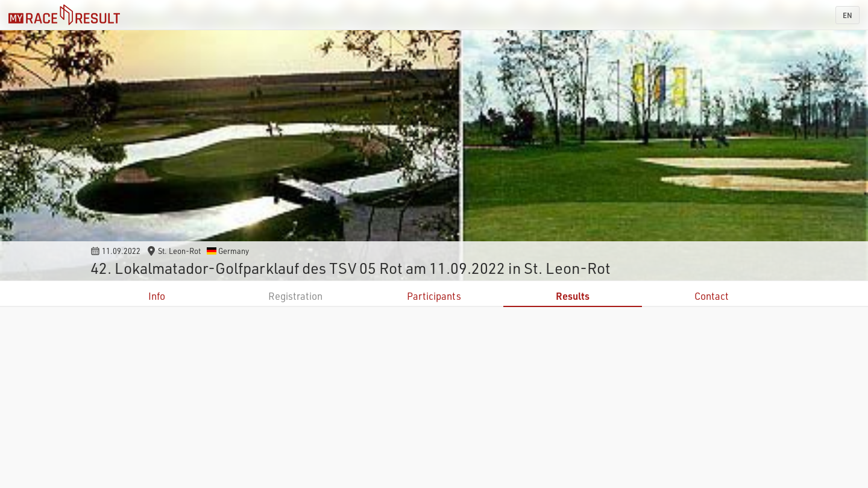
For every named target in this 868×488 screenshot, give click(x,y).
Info (157, 296)
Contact (712, 296)
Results (573, 296)
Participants (434, 296)
